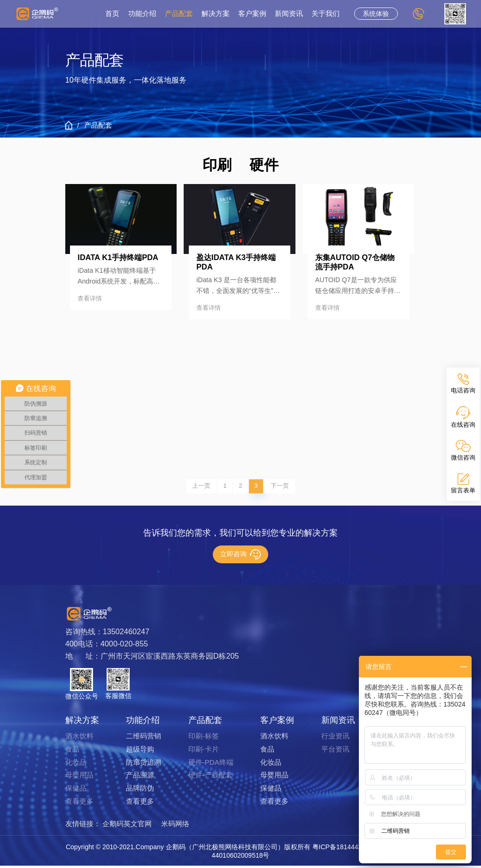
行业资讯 (335, 738)
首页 (112, 14)
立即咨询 (240, 557)
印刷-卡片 (204, 751)
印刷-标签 (204, 738)
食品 (72, 751)
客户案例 (252, 14)
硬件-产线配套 (211, 778)
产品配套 (179, 14)
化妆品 (76, 764)
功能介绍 (142, 14)
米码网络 (175, 826)
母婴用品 (79, 778)
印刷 (217, 165)
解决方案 (216, 14)
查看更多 (79, 803)
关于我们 (326, 14)
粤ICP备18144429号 (342, 849)
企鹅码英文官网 (127, 826)
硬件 (264, 165)
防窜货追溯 (144, 764)
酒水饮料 (79, 738)
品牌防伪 (140, 790)
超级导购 (140, 751)
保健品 (76, 790)
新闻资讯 (289, 14)
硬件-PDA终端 (211, 764)
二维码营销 (144, 738)
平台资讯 (335, 751)
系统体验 (376, 14)
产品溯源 (140, 778)
